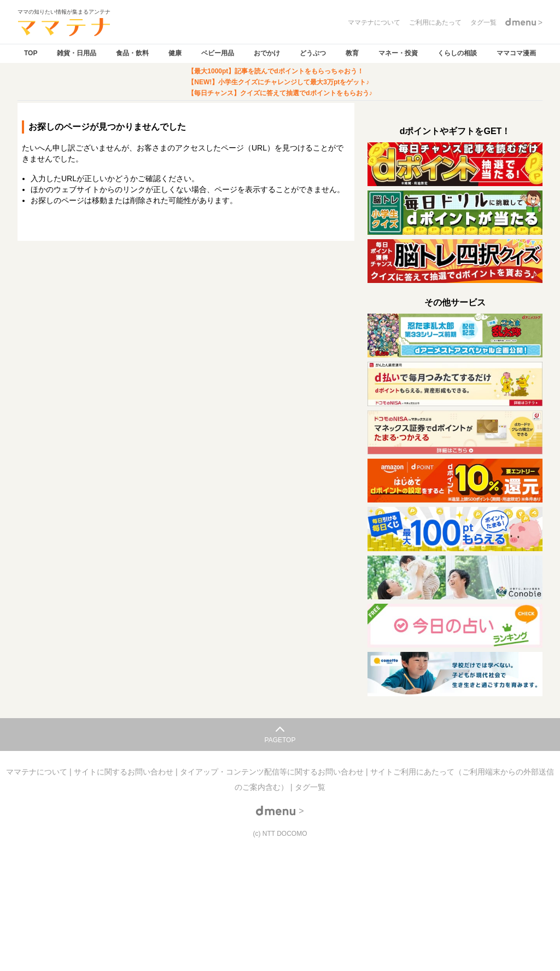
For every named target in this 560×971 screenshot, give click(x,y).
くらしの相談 (457, 53)
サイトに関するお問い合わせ (125, 772)
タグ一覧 (310, 787)
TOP (31, 53)
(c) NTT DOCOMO (280, 834)
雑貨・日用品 (77, 53)
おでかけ (267, 53)
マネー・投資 (398, 53)
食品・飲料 (132, 53)
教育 (352, 53)
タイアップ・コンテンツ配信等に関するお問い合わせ (273, 772)
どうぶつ (313, 53)
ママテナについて (38, 772)
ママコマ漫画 (516, 53)
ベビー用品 (218, 53)
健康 (175, 53)
